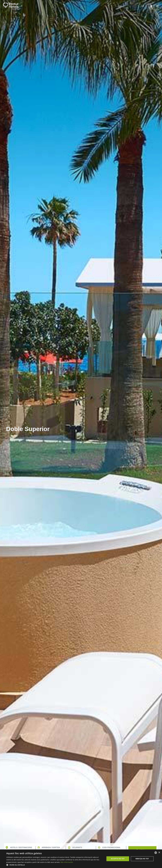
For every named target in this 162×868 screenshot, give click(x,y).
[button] (54, 865)
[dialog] (81, 859)
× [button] (159, 853)
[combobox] (144, 6)
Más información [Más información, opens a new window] (67, 862)
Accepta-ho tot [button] (118, 859)
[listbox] (156, 853)
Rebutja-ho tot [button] (142, 859)
